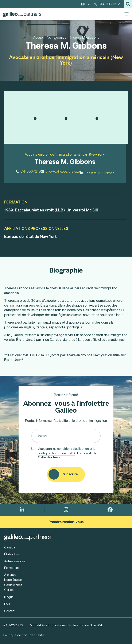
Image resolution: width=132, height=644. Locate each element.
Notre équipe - (58, 37)
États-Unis (11, 554)
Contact (10, 611)
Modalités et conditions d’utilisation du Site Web (67, 625)
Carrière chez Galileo (13, 587)
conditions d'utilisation (73, 449)
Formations (12, 568)
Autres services (15, 561)
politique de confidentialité (57, 453)
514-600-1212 (28, 171)
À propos (10, 575)
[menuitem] (86, 4)
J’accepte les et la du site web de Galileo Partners (67, 453)
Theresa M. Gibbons (97, 173)
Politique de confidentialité (24, 635)
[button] (128, 4)
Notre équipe (13, 580)
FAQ (7, 604)
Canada (10, 547)
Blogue (9, 597)
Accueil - (40, 37)
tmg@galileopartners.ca (60, 171)
